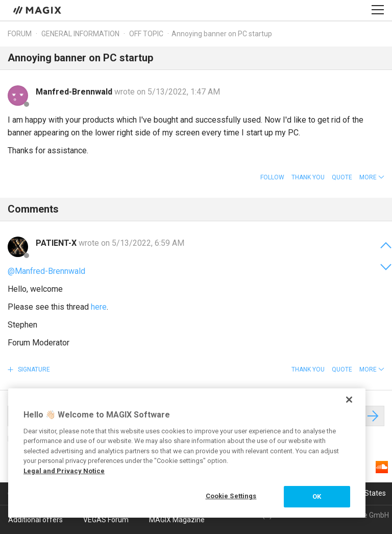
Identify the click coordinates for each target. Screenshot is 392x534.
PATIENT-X (57, 243)
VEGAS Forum (106, 520)
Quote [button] (342, 177)
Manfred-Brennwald (75, 92)
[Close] (349, 400)
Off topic (146, 34)
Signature (33, 369)
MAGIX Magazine (177, 520)
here (99, 307)
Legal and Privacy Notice (64, 471)
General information (80, 34)
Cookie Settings (231, 496)
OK (317, 496)
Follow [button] (272, 177)
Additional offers (35, 520)
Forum (20, 34)
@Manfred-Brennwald (46, 271)
